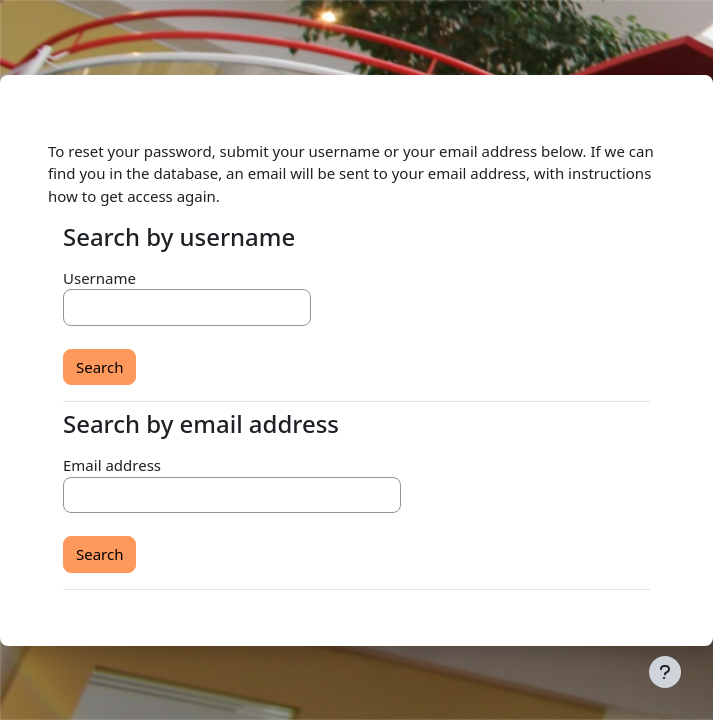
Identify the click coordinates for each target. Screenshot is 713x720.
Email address (112, 465)
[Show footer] (665, 672)
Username (99, 278)
